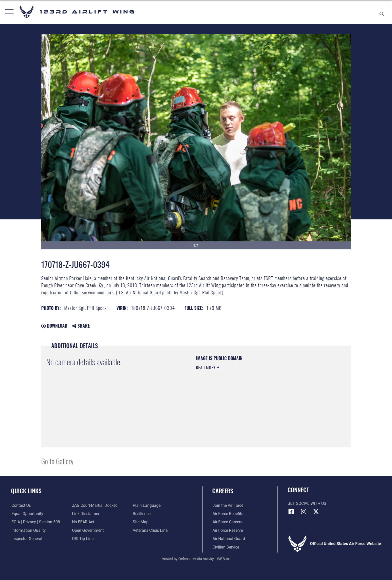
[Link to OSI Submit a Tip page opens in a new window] (83, 539)
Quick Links (26, 491)
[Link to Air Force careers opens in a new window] (227, 522)
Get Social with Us (307, 503)
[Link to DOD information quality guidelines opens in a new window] (28, 530)
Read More (206, 368)
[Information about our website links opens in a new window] (86, 514)
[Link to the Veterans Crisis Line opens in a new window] (150, 530)
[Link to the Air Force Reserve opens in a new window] (227, 530)
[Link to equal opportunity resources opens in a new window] (27, 514)
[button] (8, 12)
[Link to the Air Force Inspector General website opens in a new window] (26, 539)
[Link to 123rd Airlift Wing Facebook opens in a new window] (291, 512)
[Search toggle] (383, 12)
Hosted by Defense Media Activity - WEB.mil (196, 559)
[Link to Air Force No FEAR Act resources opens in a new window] (83, 522)
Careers (223, 491)
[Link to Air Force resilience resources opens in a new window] (142, 514)
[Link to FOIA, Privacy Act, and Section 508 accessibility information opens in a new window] (35, 522)
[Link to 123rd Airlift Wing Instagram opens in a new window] (303, 512)
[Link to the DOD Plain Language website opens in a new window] (147, 505)
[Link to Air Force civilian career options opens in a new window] (226, 547)
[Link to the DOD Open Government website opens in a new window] (88, 530)
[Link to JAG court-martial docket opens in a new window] (94, 505)
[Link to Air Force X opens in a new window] (316, 512)
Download (54, 326)
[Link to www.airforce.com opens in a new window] (228, 505)
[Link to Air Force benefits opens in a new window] (228, 514)
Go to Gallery (57, 461)
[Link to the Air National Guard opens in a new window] (228, 539)
